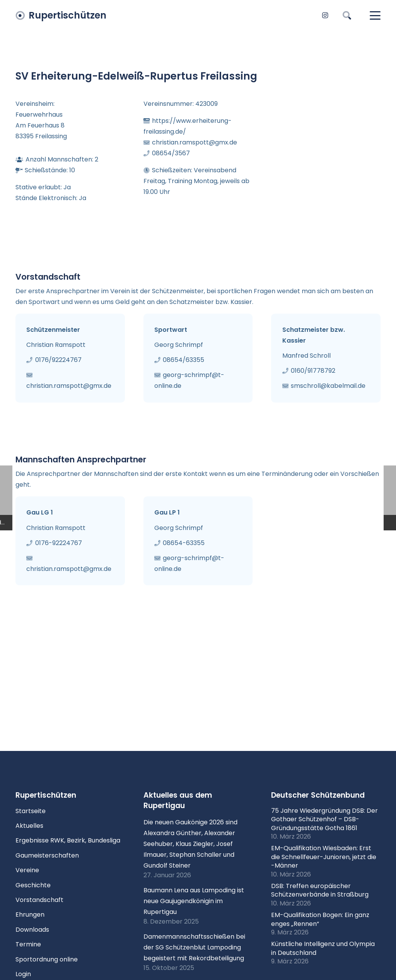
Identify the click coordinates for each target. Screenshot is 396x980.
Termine (28, 944)
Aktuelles (29, 826)
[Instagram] (325, 15)
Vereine (27, 870)
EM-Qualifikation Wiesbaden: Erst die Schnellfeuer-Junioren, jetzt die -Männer (324, 857)
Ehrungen (30, 915)
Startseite (31, 811)
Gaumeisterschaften (47, 855)
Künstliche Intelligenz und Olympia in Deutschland (323, 948)
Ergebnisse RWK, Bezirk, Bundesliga (68, 840)
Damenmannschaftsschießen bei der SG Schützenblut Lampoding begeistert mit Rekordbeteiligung (194, 947)
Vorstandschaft (39, 900)
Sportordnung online (47, 959)
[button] (346, 15)
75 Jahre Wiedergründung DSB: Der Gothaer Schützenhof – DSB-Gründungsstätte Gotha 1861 (324, 819)
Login (23, 974)
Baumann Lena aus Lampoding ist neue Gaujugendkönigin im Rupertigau (194, 901)
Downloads (32, 930)
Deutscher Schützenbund (318, 795)
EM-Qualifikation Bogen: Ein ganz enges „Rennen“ (320, 919)
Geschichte (33, 885)
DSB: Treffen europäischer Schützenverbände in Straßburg (320, 890)
